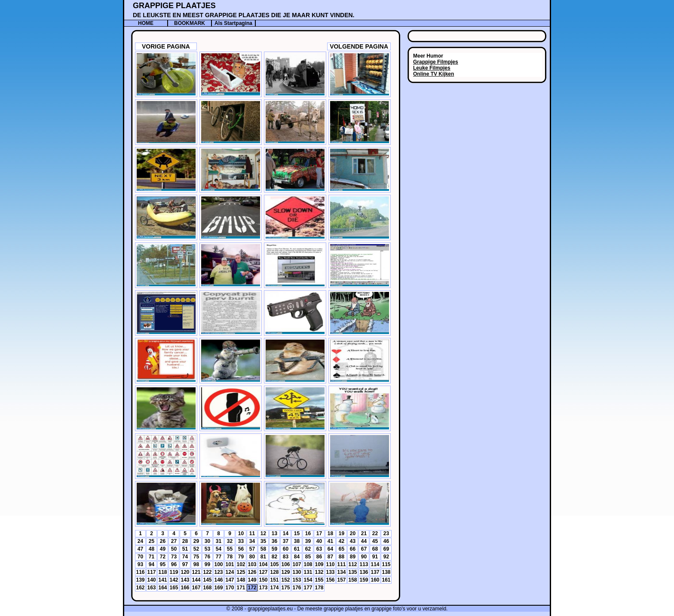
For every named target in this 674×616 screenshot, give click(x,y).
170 (230, 588)
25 (152, 541)
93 (140, 564)
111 (341, 564)
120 (185, 572)
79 (241, 557)
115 (386, 564)
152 (285, 580)
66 (353, 549)
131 (308, 572)
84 (297, 557)
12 (263, 533)
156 (330, 580)
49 (163, 549)
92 (386, 557)
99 (207, 564)
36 (274, 541)
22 (375, 533)
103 (252, 564)
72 (163, 557)
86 (319, 557)
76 (207, 557)
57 (252, 549)
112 (352, 564)
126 (252, 572)
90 (364, 557)
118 (162, 572)
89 (353, 557)
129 (285, 572)
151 (274, 580)
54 (219, 549)
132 (319, 572)
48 (152, 549)
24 (140, 541)
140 (151, 580)
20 (353, 533)
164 (162, 588)
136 (364, 572)
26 (163, 541)
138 (386, 572)
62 (308, 549)
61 (297, 549)
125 (241, 572)
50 (174, 549)
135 (352, 572)
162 (140, 588)
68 (375, 549)
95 (163, 564)
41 (330, 541)
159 (364, 580)
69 (386, 549)
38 (297, 541)
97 (185, 564)
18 (330, 533)
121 (196, 572)
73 (174, 557)
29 (196, 541)
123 (218, 572)
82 (274, 557)
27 (174, 541)
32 (230, 541)
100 (218, 564)
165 (174, 588)
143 (185, 580)
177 (308, 588)
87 (330, 557)
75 (196, 557)
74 (185, 557)
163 (151, 588)
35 (263, 541)
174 (274, 588)
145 (207, 580)
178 (319, 588)
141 (162, 580)
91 (375, 557)
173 (263, 588)
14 (286, 533)
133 (330, 572)
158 (352, 580)
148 (241, 580)
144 (196, 580)
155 (319, 580)
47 (140, 549)
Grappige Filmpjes (436, 62)
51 (185, 549)
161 (386, 580)
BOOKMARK (190, 23)
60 (286, 549)
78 (230, 557)
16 (308, 533)
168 (207, 588)
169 (218, 588)
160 (375, 580)
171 (241, 588)
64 (330, 549)
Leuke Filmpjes (432, 68)
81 (263, 557)
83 (286, 557)
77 (219, 557)
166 (185, 588)
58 (263, 549)
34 (252, 541)
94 (152, 564)
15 (297, 533)
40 (319, 541)
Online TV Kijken (434, 74)
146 (218, 580)
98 (196, 564)
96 (174, 564)
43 (353, 541)
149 (252, 580)
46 (386, 541)
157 (341, 580)
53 (207, 549)
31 (219, 541)
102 (241, 564)
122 (207, 572)
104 (263, 564)
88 (342, 557)
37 (286, 541)
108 (308, 564)
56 (241, 549)
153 (297, 580)
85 (308, 557)
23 (386, 533)
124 (230, 572)
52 (196, 549)
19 (342, 533)
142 (174, 580)
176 (297, 588)
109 (319, 564)
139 (140, 580)
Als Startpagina (233, 23)
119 (174, 572)
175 (285, 588)
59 (274, 549)
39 (308, 541)
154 (308, 580)
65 (342, 549)
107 (297, 564)
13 (274, 533)
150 (263, 580)
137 (375, 572)
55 (230, 549)
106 (285, 564)
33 (241, 541)
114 (375, 564)
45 (375, 541)
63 (319, 549)
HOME (146, 23)
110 (330, 564)
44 (364, 541)
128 (274, 572)
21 (364, 533)
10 (241, 533)
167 (196, 588)
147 (230, 580)
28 (185, 541)
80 (252, 557)
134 (341, 572)
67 (364, 549)
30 (207, 541)
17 (319, 533)
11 (252, 533)
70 (140, 557)
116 (140, 572)
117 (151, 572)
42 (342, 541)
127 (263, 572)
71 (152, 557)
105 (274, 564)
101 (230, 564)
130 (297, 572)
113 (364, 564)
